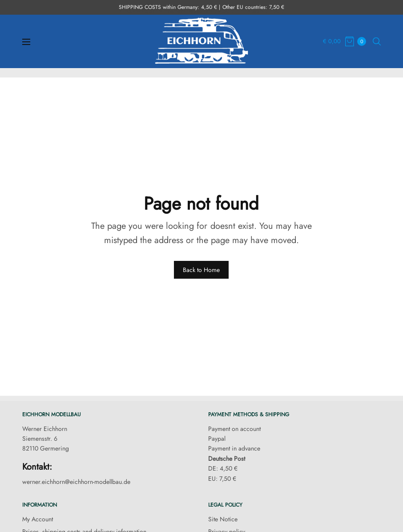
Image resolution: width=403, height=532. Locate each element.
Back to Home (201, 270)
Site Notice (223, 519)
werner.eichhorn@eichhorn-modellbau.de (76, 482)
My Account (38, 519)
